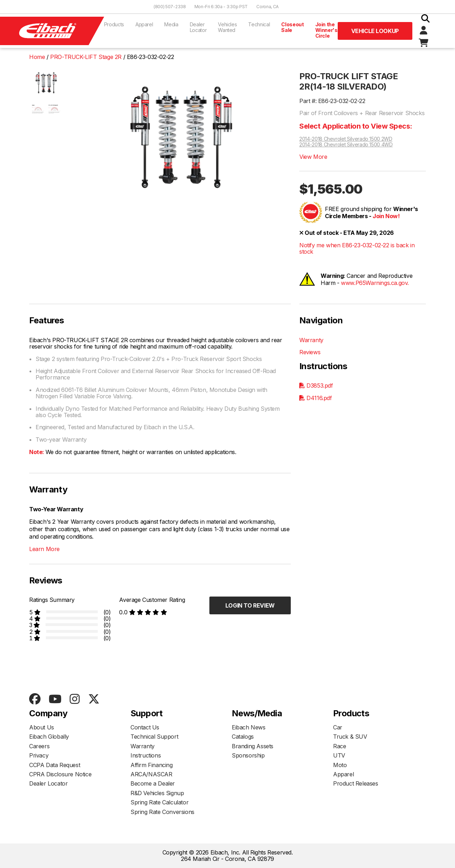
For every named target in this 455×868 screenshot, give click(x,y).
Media (171, 24)
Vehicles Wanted (227, 27)
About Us (42, 727)
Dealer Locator (198, 27)
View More (313, 157)
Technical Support (154, 737)
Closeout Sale (292, 27)
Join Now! (386, 216)
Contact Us (145, 727)
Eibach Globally (49, 737)
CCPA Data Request (55, 765)
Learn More (44, 549)
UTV (339, 755)
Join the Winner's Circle (326, 30)
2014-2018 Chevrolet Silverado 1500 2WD (346, 139)
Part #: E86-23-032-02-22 (332, 101)
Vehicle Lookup (375, 31)
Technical (259, 24)
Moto (340, 765)
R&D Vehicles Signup (157, 793)
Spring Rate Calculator (159, 802)
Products (114, 24)
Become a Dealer (153, 783)
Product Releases (356, 783)
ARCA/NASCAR (151, 774)
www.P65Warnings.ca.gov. (375, 283)
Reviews (310, 352)
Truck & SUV (350, 737)
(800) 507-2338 (170, 7)
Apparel (144, 24)
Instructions (146, 755)
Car (338, 727)
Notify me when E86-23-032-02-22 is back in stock (357, 249)
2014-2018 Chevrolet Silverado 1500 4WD (346, 145)
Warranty (311, 340)
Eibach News (249, 727)
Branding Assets (253, 746)
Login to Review (250, 605)
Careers (39, 746)
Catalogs (243, 737)
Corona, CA (267, 7)
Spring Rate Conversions (162, 812)
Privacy (39, 755)
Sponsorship (248, 755)
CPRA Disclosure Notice (60, 774)
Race (339, 746)
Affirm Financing (152, 765)
